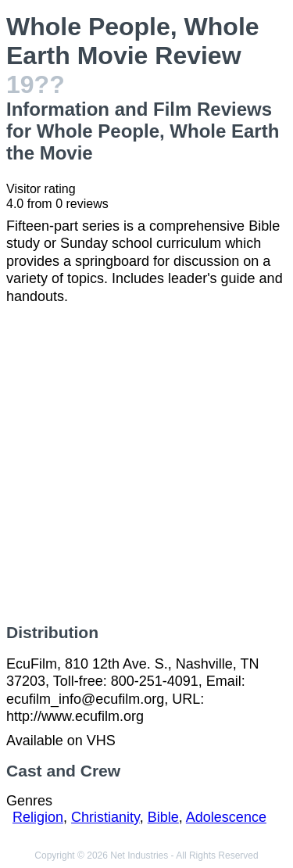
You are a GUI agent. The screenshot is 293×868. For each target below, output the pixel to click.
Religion (38, 817)
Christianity (105, 817)
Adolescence (226, 817)
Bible (163, 817)
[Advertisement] (146, 464)
